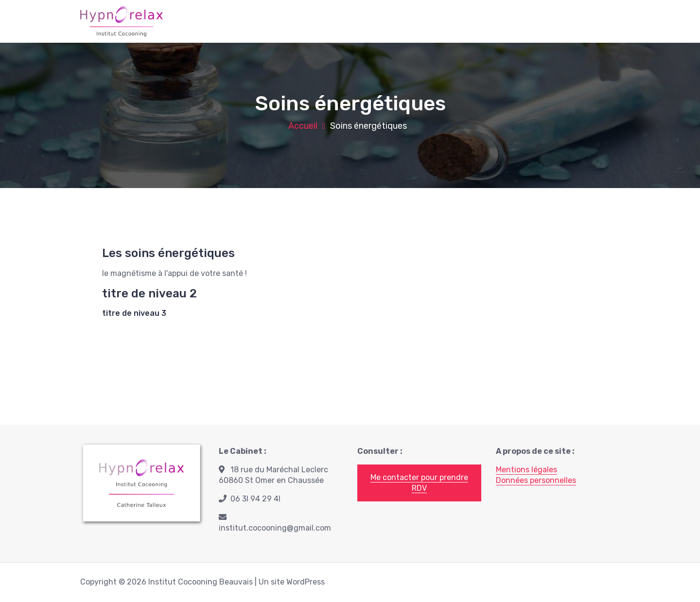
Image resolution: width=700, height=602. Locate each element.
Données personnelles (536, 480)
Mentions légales (526, 470)
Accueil (303, 126)
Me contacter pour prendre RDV (419, 483)
